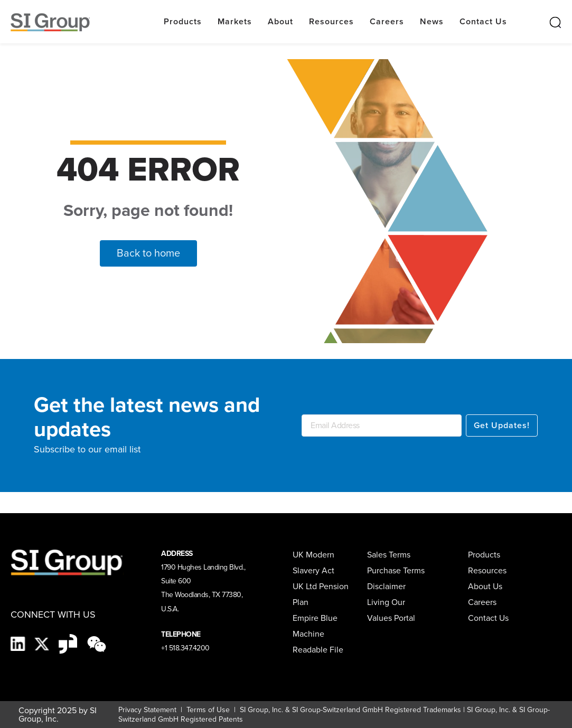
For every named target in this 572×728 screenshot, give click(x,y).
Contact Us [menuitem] (488, 618)
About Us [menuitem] (485, 586)
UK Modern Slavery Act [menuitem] (313, 562)
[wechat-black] (97, 643)
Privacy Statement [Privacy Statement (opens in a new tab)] (147, 710)
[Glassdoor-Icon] (69, 643)
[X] (43, 643)
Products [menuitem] (484, 555)
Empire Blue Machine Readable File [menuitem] (318, 634)
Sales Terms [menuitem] (389, 555)
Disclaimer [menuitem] (386, 586)
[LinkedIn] (19, 643)
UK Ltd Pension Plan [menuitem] (321, 594)
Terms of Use (207, 710)
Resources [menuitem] (487, 570)
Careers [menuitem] (482, 602)
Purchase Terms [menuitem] (396, 570)
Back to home (148, 253)
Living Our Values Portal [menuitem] (391, 610)
